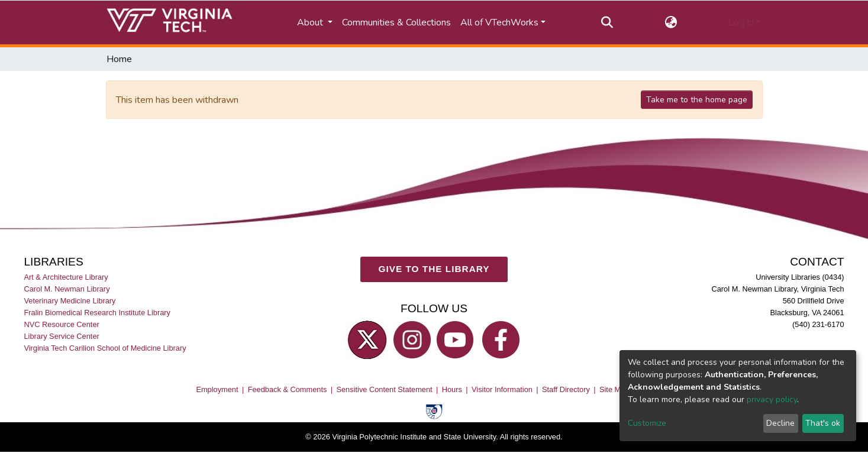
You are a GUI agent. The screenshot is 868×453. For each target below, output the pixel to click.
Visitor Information (502, 390)
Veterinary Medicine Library (70, 301)
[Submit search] (607, 22)
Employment (217, 390)
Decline (780, 423)
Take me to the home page (697, 100)
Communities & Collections (396, 22)
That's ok (823, 423)
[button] (671, 22)
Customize (647, 423)
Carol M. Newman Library (67, 289)
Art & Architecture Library (66, 277)
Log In (741, 22)
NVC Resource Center (61, 325)
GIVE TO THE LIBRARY (434, 269)
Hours (452, 390)
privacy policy (772, 399)
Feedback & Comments (288, 390)
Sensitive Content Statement (384, 390)
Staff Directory (566, 390)
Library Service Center (61, 337)
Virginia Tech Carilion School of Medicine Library (105, 349)
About (311, 22)
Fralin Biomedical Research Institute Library (97, 313)
